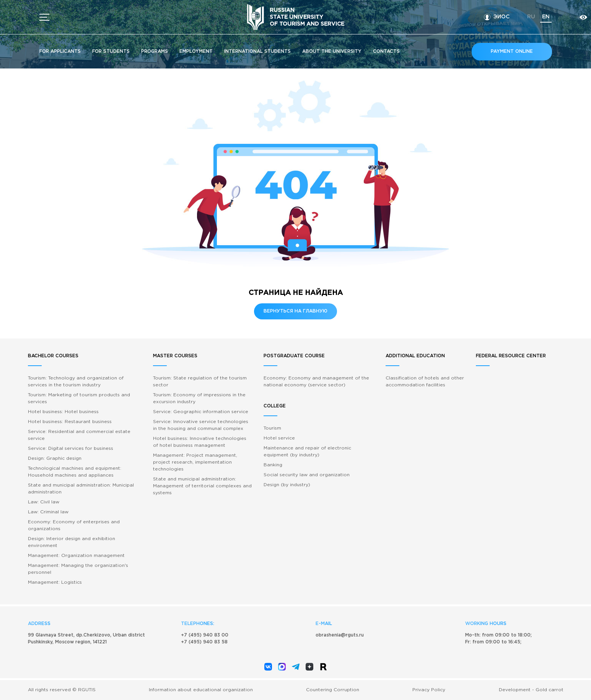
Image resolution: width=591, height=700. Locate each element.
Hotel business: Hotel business (63, 412)
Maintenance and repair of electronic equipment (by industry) (307, 452)
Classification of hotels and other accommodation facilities (425, 382)
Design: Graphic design (55, 458)
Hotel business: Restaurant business (70, 422)
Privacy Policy (429, 690)
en (546, 17)
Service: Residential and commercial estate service (79, 435)
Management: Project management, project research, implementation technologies (195, 462)
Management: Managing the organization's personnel (78, 569)
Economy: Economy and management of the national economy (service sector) (316, 382)
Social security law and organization (307, 475)
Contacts (386, 51)
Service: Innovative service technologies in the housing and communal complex (201, 425)
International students (257, 51)
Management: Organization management (76, 556)
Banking (273, 465)
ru (531, 17)
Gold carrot (549, 690)
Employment (196, 51)
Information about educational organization (201, 690)
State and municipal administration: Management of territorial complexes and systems (202, 486)
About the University (332, 51)
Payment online (512, 51)
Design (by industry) (287, 485)
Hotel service (279, 438)
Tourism (272, 428)
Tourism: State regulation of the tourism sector (200, 382)
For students (111, 51)
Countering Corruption (333, 690)
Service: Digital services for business (71, 448)
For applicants (60, 51)
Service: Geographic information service (201, 412)
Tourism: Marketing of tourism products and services (79, 398)
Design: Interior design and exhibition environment (72, 542)
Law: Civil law (44, 502)
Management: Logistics (55, 582)
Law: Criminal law (48, 512)
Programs (155, 51)
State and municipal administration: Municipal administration (81, 489)
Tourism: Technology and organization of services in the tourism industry (76, 382)
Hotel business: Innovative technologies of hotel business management (200, 442)
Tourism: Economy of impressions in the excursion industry (199, 398)
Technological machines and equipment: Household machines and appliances (75, 472)
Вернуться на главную (295, 311)
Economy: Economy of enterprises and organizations (74, 525)
